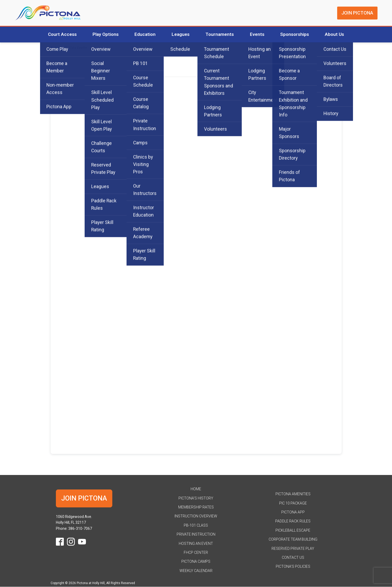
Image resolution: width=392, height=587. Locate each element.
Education (143, 35)
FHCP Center (196, 553)
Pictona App (293, 512)
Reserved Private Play (293, 549)
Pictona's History (196, 498)
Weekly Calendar (196, 571)
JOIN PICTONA (357, 13)
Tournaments (220, 35)
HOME (196, 489)
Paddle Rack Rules (293, 521)
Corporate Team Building (293, 540)
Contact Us (293, 558)
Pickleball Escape (293, 531)
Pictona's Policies (293, 567)
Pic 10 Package (293, 503)
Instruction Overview (196, 516)
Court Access (57, 35)
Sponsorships (298, 35)
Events (259, 35)
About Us (340, 35)
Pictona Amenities (293, 494)
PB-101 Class (196, 526)
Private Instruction (196, 535)
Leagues (180, 35)
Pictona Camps (196, 562)
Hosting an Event (196, 544)
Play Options (102, 35)
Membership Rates (196, 507)
